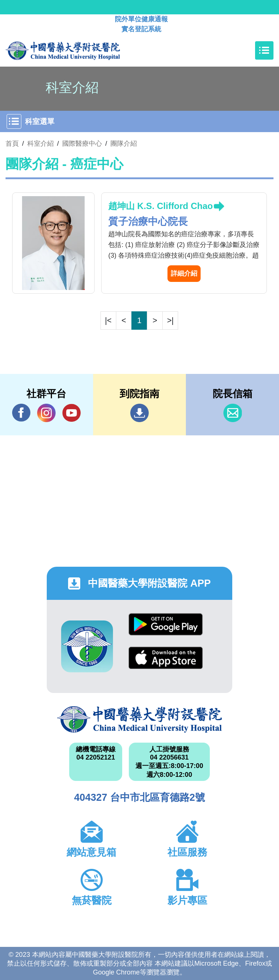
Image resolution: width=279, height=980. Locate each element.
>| (170, 320)
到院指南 (139, 413)
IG (46, 413)
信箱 (233, 413)
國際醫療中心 (82, 144)
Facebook (21, 413)
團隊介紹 (124, 144)
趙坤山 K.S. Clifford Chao (160, 206)
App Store (166, 658)
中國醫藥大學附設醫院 (139, 719)
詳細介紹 (184, 273)
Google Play (166, 624)
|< (108, 320)
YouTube (71, 413)
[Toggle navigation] (264, 50)
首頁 (12, 144)
